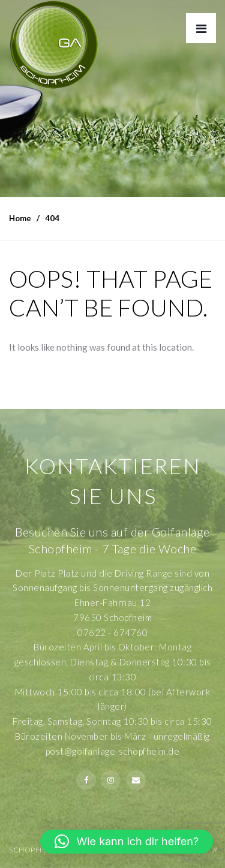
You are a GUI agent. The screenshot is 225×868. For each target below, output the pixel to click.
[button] (127, 842)
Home (20, 218)
